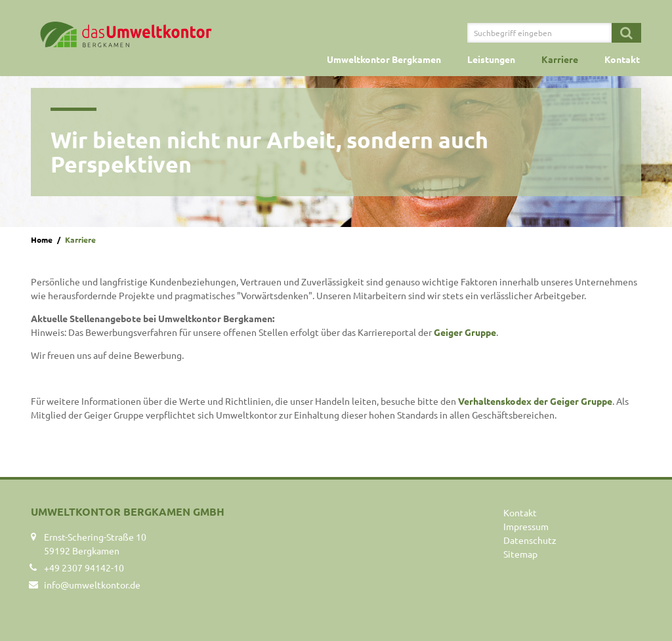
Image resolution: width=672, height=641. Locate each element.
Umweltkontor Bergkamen (384, 59)
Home (42, 239)
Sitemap (520, 554)
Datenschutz (530, 540)
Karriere (560, 59)
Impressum (526, 526)
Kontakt (622, 59)
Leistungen (491, 59)
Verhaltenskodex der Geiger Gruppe (535, 401)
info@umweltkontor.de (92, 585)
